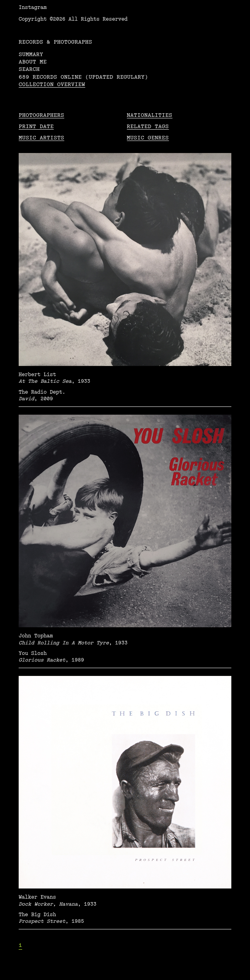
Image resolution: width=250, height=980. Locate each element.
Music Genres (148, 138)
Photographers (41, 115)
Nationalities (149, 115)
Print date (36, 126)
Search (29, 69)
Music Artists (41, 138)
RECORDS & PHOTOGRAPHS (55, 42)
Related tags (148, 126)
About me (33, 62)
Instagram (33, 7)
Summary (31, 54)
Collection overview (52, 84)
